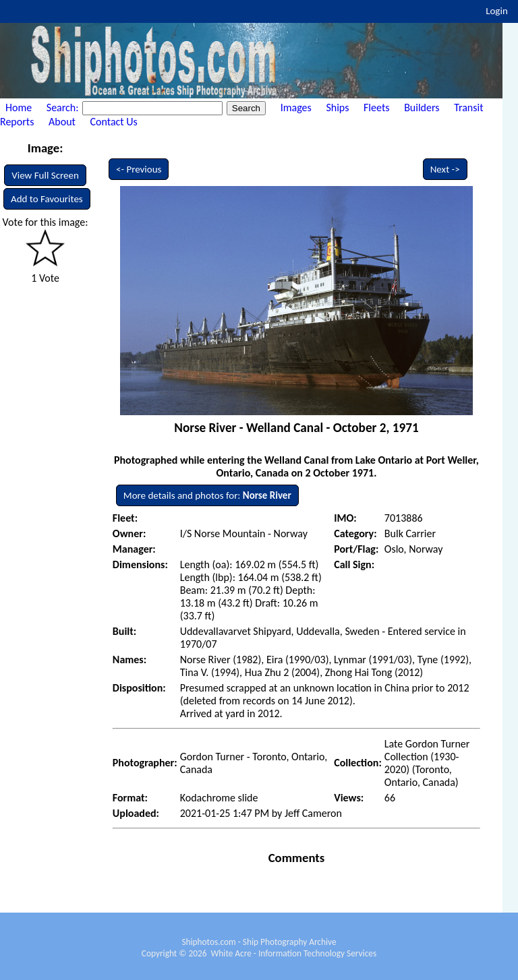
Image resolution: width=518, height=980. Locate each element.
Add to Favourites (47, 199)
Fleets (376, 108)
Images (296, 108)
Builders (422, 108)
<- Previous (139, 169)
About (62, 122)
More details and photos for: (207, 495)
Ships (337, 108)
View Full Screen (45, 175)
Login (497, 11)
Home (19, 108)
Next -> (445, 169)
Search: (64, 108)
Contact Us (114, 122)
